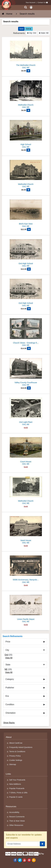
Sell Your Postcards (17, 780)
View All (9, 658)
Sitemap (13, 764)
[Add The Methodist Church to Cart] (28, 71)
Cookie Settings (16, 760)
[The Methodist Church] (26, 54)
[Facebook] (15, 860)
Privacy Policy (15, 756)
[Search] (26, 7)
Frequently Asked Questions (21, 747)
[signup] (42, 844)
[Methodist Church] (26, 93)
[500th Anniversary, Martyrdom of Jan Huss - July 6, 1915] (26, 568)
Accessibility (14, 812)
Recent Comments (17, 817)
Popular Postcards (17, 788)
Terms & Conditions (17, 752)
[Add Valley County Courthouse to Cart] (29, 388)
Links (8, 774)
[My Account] (31, 7)
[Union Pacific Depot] (26, 608)
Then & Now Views (17, 821)
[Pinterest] (29, 860)
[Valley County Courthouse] (26, 371)
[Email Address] (23, 844)
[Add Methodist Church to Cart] (28, 110)
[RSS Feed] (34, 860)
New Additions (15, 784)
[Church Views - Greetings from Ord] (26, 331)
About (9, 737)
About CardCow (16, 743)
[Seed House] (26, 529)
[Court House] (26, 450)
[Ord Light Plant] (26, 411)
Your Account (31, 2)
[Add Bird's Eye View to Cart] (29, 229)
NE (6, 669)
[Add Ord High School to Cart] (29, 269)
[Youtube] (24, 860)
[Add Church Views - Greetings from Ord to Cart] (29, 348)
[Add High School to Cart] (28, 150)
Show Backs (9, 723)
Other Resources (16, 825)
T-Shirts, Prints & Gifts (18, 793)
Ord (6, 655)
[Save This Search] (21, 29)
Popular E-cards (16, 797)
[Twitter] (20, 860)
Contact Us (42, 2)
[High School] (26, 133)
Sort (28, 29)
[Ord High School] (26, 252)
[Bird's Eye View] (26, 212)
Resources (11, 807)
